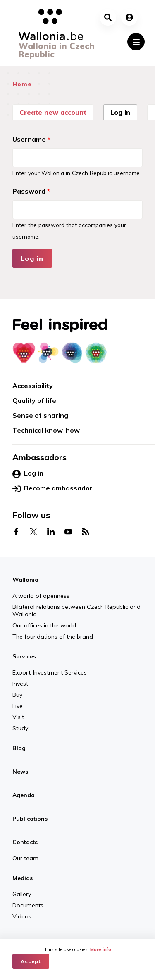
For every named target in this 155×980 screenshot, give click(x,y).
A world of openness (41, 596)
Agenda (24, 795)
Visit (18, 717)
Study (20, 728)
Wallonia (25, 580)
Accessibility (33, 386)
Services (24, 656)
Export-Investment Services (50, 672)
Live (18, 706)
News (20, 772)
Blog (19, 748)
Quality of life (34, 400)
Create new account (53, 112)
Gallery (22, 894)
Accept (31, 961)
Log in (124, 111)
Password (31, 191)
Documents (28, 905)
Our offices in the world (44, 625)
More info (101, 949)
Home (22, 84)
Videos (22, 916)
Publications (30, 819)
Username (31, 139)
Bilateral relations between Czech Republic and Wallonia (76, 611)
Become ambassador (52, 488)
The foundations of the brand (53, 637)
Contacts (25, 842)
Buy (17, 695)
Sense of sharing (40, 415)
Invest (20, 684)
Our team (25, 858)
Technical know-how (46, 430)
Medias (23, 878)
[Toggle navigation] (136, 42)
